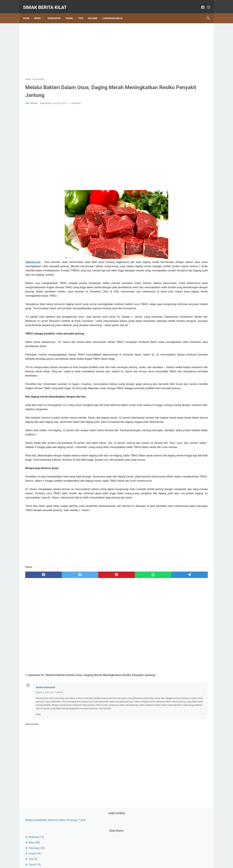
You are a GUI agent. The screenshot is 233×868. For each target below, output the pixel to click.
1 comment (75, 100)
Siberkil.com (33, 259)
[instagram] (206, 4)
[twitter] (62, 622)
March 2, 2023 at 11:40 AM (49, 744)
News (40, 13)
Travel (72, 13)
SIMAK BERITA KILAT (47, 4)
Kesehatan (56, 13)
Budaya (164, 33)
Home (28, 13)
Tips (83, 13)
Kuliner (95, 13)
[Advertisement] (86, 46)
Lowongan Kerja (115, 13)
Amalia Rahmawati (45, 739)
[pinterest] (86, 622)
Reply (38, 773)
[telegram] (135, 622)
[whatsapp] (111, 622)
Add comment (32, 783)
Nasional (187, 33)
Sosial (166, 71)
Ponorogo (165, 38)
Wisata (166, 88)
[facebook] (201, 4)
